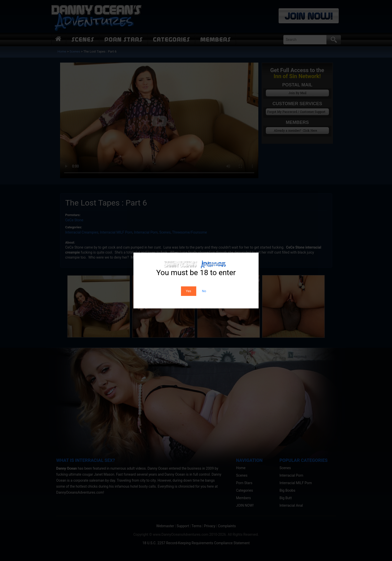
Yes (189, 291)
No (204, 291)
